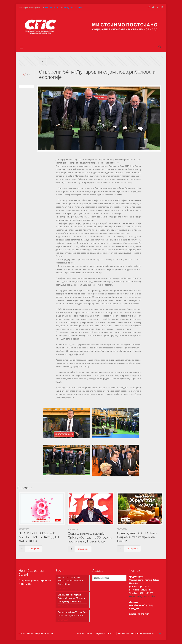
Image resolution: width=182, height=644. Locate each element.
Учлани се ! (123, 633)
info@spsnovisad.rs (73, 7)
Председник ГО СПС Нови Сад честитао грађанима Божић (137, 537)
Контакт (112, 633)
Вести (89, 633)
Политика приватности (142, 633)
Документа (100, 633)
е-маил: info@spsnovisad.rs (142, 596)
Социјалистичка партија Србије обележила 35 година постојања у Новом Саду (90, 537)
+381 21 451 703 (52, 7)
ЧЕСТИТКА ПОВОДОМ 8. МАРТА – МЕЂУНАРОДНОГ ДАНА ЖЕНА (39, 537)
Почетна (80, 633)
